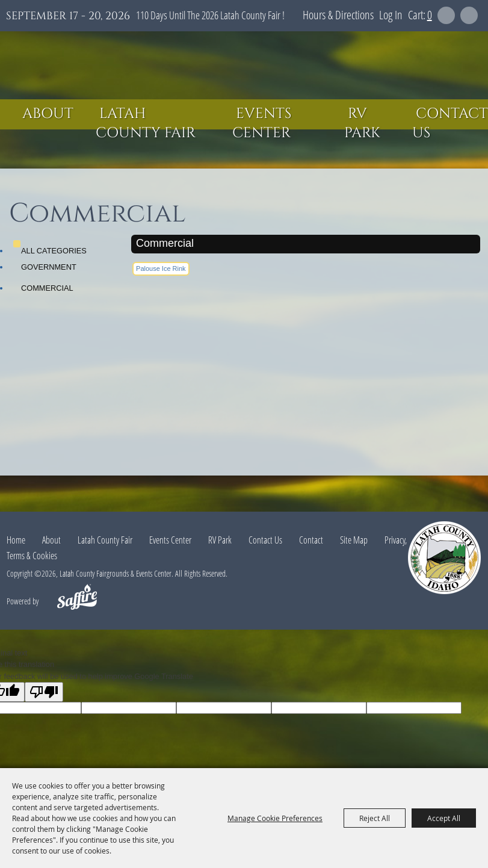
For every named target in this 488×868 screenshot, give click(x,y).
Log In (391, 15)
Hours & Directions (338, 15)
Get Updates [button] (469, 15)
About (48, 114)
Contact (311, 540)
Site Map (354, 540)
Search (446, 15)
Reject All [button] (375, 818)
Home (16, 540)
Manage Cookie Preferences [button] (275, 818)
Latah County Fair (146, 123)
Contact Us (450, 123)
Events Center (262, 123)
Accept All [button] (444, 818)
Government (49, 267)
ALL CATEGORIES (54, 251)
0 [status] (430, 15)
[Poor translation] (44, 692)
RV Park (362, 123)
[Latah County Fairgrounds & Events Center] (244, 65)
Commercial (47, 288)
